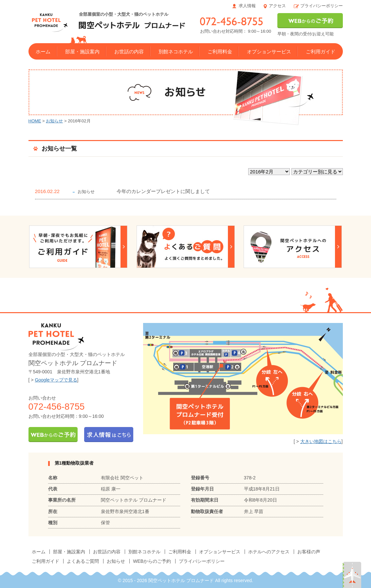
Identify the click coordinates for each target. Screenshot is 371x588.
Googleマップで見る (56, 380)
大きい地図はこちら (321, 441)
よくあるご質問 (83, 561)
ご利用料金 (220, 52)
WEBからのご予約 (152, 561)
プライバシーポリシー (322, 6)
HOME (35, 121)
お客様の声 (309, 552)
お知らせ (54, 121)
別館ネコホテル (176, 52)
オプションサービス (269, 52)
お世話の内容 (129, 52)
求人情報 (247, 6)
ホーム (43, 52)
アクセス (277, 6)
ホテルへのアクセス (269, 552)
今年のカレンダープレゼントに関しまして (163, 191)
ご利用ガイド (321, 52)
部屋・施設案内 (82, 52)
